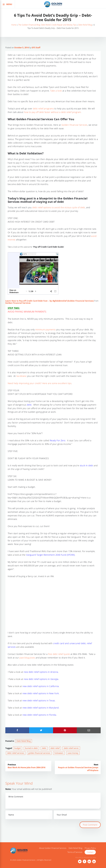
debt (44, 748)
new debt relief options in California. (41, 686)
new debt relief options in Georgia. (41, 679)
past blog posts (27, 658)
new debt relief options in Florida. (40, 715)
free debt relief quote (59, 654)
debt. (29, 405)
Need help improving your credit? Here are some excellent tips (40, 383)
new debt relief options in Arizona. (41, 672)
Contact (90, 852)
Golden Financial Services (74, 125)
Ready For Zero (58, 440)
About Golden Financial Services (53, 848)
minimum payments (45, 330)
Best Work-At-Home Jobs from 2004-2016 (27, 767)
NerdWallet (21, 376)
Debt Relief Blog (85, 25)
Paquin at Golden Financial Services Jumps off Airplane (78, 769)
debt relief (55, 748)
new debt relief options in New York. (41, 693)
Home (14, 25)
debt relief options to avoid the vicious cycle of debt (59, 207)
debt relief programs (43, 109)
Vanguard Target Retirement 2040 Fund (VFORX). (51, 555)
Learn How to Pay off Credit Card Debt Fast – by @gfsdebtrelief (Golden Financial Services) (50, 301)
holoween (59, 753)
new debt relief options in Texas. (39, 700)
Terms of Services (75, 852)
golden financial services (39, 753)
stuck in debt (86, 465)
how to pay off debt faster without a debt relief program (52, 112)
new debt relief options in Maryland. (41, 708)
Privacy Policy (90, 848)
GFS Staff (36, 48)
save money (73, 753)
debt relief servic (71, 748)
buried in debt (31, 748)
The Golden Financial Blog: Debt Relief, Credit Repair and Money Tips (47, 25)
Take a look (56, 91)
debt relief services (16, 753)
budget (18, 748)
